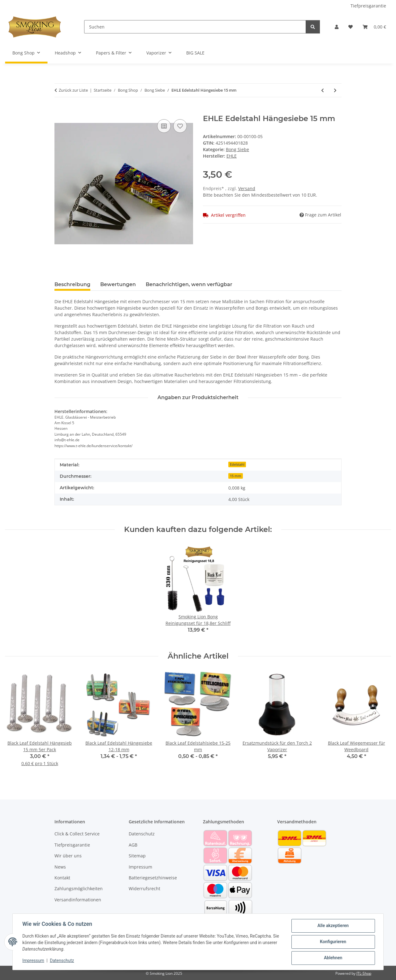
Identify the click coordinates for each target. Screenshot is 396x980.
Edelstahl (237, 464)
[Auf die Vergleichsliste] (164, 126)
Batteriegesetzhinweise (153, 878)
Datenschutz (62, 961)
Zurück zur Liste (73, 90)
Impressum (33, 961)
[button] (337, 27)
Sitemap (137, 856)
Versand (247, 188)
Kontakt (62, 878)
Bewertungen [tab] (118, 284)
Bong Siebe (237, 149)
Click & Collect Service (77, 834)
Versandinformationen (78, 900)
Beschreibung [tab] (72, 284)
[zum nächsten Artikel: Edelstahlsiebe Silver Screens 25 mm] (335, 90)
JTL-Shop (364, 973)
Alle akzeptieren (333, 926)
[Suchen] (195, 27)
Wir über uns (68, 856)
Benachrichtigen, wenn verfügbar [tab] (189, 284)
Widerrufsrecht (144, 889)
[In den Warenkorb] (59, 111)
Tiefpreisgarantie (368, 6)
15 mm (236, 476)
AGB (133, 845)
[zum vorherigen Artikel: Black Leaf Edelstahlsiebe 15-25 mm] (323, 90)
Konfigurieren (333, 942)
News (60, 867)
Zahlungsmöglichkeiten (79, 889)
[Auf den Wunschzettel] (180, 126)
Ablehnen (333, 958)
